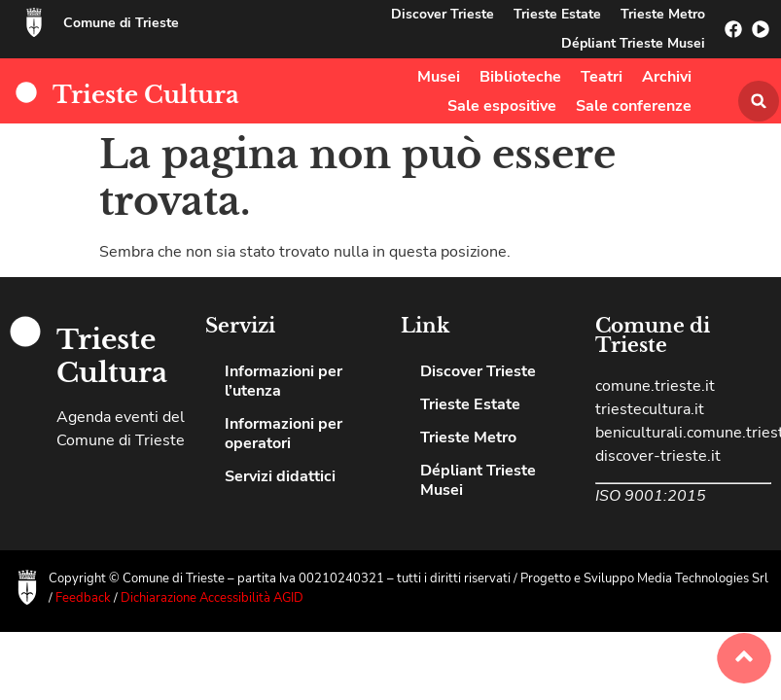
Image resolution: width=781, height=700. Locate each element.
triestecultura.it (650, 409)
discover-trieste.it (658, 456)
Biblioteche (520, 77)
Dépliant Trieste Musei (633, 43)
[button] (759, 101)
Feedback (85, 598)
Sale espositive (502, 106)
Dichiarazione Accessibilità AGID (212, 598)
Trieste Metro (663, 14)
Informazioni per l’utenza (284, 381)
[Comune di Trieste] (34, 22)
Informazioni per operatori (284, 434)
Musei (439, 77)
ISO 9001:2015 (651, 496)
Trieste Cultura (146, 95)
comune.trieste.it (655, 386)
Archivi (667, 77)
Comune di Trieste (121, 23)
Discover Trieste (443, 14)
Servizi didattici (280, 476)
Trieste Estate (557, 14)
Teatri (602, 77)
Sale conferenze (634, 106)
